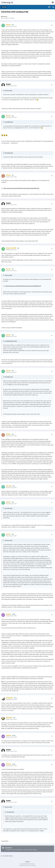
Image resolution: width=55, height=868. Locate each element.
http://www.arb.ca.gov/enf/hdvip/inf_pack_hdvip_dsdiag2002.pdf (21, 188)
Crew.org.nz (7, 2)
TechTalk (12, 18)
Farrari (5, 16)
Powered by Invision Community (27, 865)
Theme (28, 862)
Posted (11, 26)
